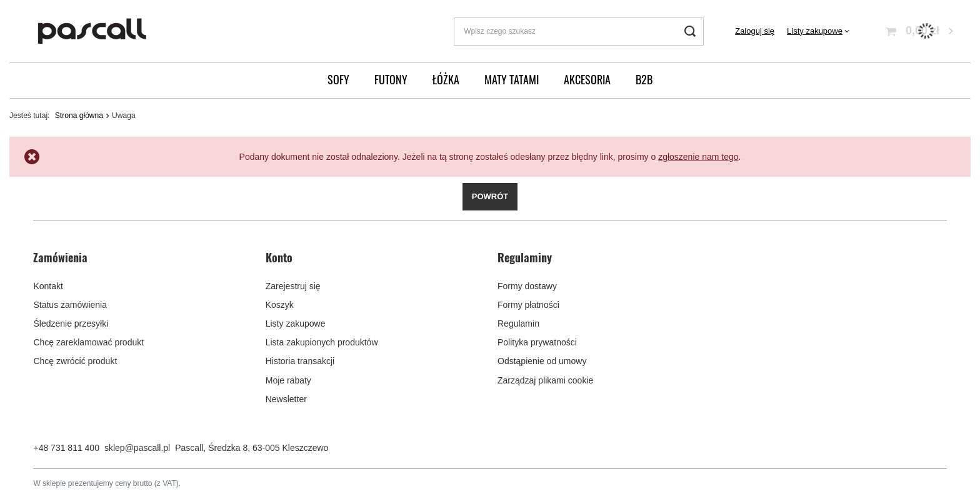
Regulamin (518, 324)
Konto (279, 258)
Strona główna (79, 116)
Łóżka (446, 79)
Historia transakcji (300, 361)
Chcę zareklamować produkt (88, 342)
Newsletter (286, 399)
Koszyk (280, 305)
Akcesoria (587, 79)
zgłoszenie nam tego (698, 157)
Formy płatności (528, 305)
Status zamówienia (70, 305)
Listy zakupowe (815, 31)
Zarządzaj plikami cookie (545, 380)
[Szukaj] (690, 32)
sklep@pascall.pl (137, 448)
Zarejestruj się (293, 286)
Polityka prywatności (537, 342)
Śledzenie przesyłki (71, 324)
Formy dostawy (527, 286)
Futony (391, 79)
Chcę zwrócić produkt (75, 361)
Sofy (338, 79)
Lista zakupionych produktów (322, 342)
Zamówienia (60, 258)
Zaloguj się (755, 31)
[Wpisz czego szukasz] (579, 32)
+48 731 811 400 (66, 448)
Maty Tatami (512, 79)
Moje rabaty (288, 380)
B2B (644, 79)
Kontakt (48, 286)
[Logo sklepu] (92, 32)
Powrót (490, 196)
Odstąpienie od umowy (542, 361)
